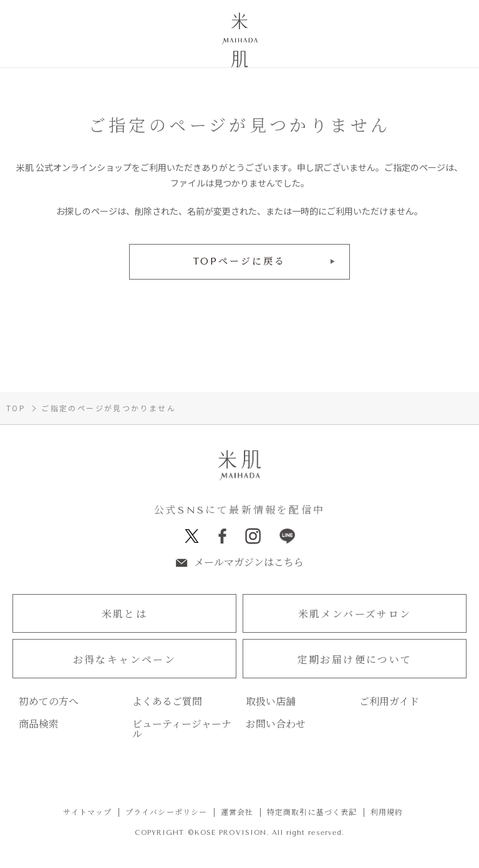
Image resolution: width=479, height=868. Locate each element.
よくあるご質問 (167, 703)
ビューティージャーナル (182, 730)
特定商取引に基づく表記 (312, 813)
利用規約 (387, 813)
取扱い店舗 (271, 703)
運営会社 (237, 813)
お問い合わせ (276, 725)
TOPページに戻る (240, 261)
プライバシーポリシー (167, 813)
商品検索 (39, 725)
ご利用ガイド (389, 703)
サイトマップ (87, 813)
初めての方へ (49, 703)
